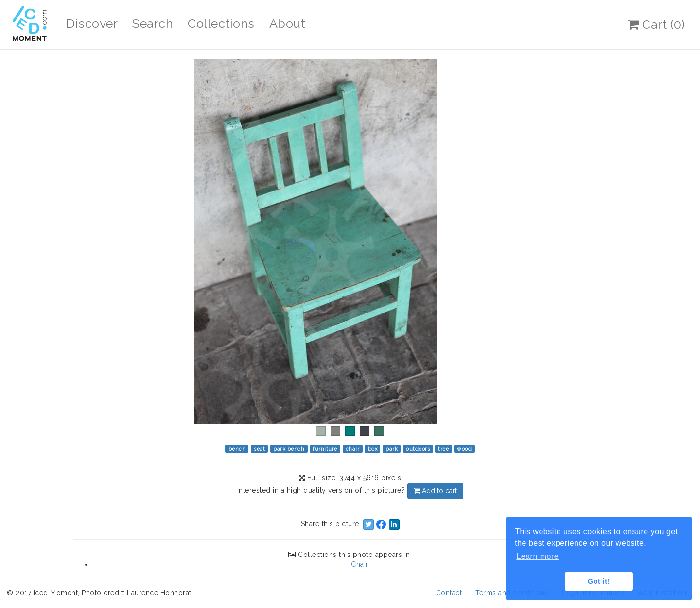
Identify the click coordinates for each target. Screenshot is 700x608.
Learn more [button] (537, 556)
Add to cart (435, 491)
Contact (449, 593)
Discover (92, 23)
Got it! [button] (599, 581)
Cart (656, 24)
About (288, 23)
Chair (360, 564)
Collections (221, 23)
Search (153, 23)
